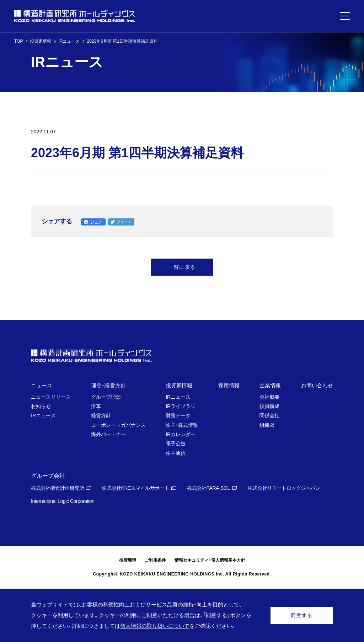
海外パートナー (108, 434)
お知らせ (41, 406)
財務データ (178, 415)
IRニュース (69, 41)
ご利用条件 (155, 560)
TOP (18, 41)
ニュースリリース (51, 397)
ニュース (42, 385)
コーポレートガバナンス (118, 425)
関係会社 (269, 415)
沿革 (96, 406)
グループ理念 (106, 397)
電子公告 (176, 444)
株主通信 (176, 453)
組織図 (267, 425)
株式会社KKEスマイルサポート (135, 488)
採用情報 (229, 385)
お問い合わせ (317, 385)
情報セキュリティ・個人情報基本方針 (210, 560)
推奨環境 (128, 560)
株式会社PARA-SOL (208, 488)
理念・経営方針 (108, 385)
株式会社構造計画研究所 (57, 488)
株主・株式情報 (182, 425)
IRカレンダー (181, 434)
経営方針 (101, 415)
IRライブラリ (181, 406)
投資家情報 (41, 41)
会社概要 (269, 397)
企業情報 (270, 385)
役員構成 (269, 406)
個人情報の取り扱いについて (155, 626)
